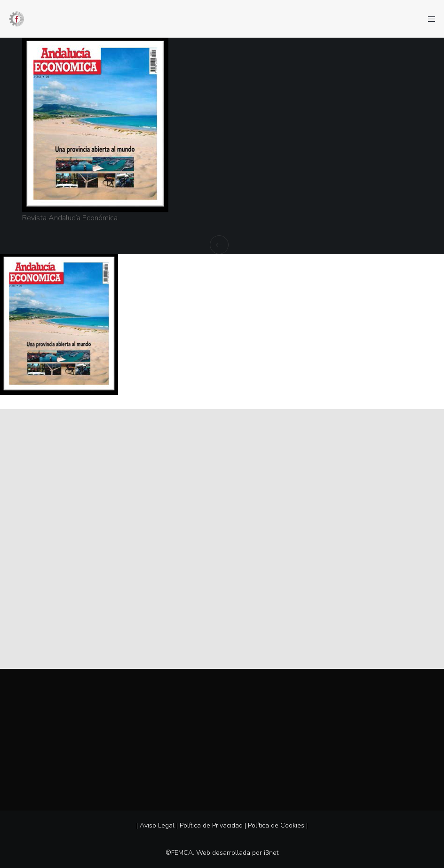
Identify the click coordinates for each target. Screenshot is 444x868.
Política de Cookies (276, 825)
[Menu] (428, 19)
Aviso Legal (157, 825)
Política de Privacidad (211, 825)
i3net (271, 853)
